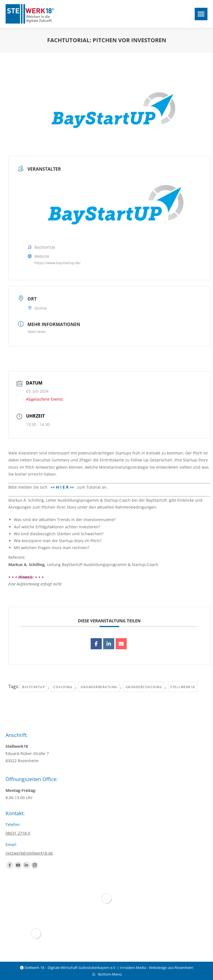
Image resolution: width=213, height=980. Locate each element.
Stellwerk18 (183, 687)
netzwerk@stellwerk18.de (29, 853)
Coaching (63, 687)
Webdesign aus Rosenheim (171, 968)
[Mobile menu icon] (201, 14)
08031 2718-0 (18, 833)
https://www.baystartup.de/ (58, 263)
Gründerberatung (99, 687)
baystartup (34, 687)
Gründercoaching (144, 687)
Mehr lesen (37, 332)
